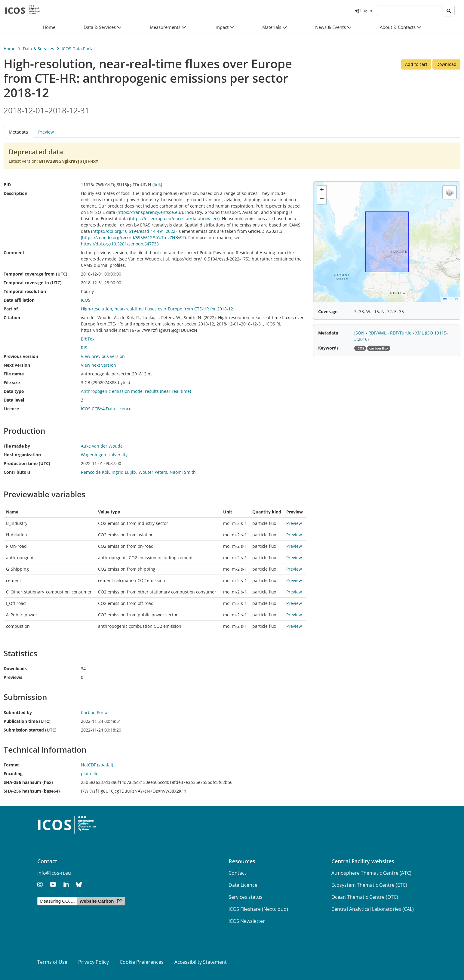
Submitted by (18, 712)
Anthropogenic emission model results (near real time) (136, 391)
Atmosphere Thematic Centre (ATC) (371, 873)
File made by (17, 446)
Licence (11, 409)
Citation (12, 317)
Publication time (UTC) (27, 721)
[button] (103, 27)
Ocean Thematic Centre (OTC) (365, 897)
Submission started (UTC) (30, 730)
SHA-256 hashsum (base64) (32, 791)
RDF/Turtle (401, 333)
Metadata (18, 132)
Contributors (17, 472)
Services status (246, 897)
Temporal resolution (25, 291)
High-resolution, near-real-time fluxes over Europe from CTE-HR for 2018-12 (157, 309)
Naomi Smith (183, 472)
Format (11, 765)
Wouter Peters (153, 472)
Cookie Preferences (142, 962)
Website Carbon (97, 901)
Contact (237, 873)
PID (7, 185)
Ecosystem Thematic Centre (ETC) (369, 885)
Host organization (22, 455)
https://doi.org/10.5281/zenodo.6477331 (121, 244)
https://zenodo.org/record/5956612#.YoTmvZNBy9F (133, 237)
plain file (90, 774)
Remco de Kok (95, 472)
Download (446, 64)
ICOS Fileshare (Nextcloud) (258, 909)
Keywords (328, 348)
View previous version (103, 356)
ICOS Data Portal (78, 49)
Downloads (15, 669)
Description (15, 193)
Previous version (21, 356)
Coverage (328, 311)
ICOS (86, 300)
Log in (364, 11)
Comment (14, 253)
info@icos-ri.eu (54, 873)
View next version (98, 365)
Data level (14, 400)
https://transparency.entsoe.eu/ (150, 212)
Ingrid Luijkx (124, 472)
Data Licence (243, 885)
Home (9, 49)
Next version (17, 365)
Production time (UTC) (27, 463)
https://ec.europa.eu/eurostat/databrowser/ (174, 219)
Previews (13, 677)
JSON (360, 333)
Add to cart (416, 64)
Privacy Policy (94, 962)
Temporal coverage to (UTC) (33, 283)
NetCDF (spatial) (97, 765)
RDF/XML (378, 333)
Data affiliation (19, 300)
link (157, 185)
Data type (14, 391)
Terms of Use (52, 962)
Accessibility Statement (201, 962)
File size (12, 382)
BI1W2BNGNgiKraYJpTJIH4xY (69, 161)
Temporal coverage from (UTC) (35, 274)
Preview (46, 132)
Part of (11, 309)
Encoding (13, 774)
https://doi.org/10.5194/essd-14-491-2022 (134, 231)
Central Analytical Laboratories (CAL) (373, 909)
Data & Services (38, 49)
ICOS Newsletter (247, 921)
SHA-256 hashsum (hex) (28, 782)
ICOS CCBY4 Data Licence (106, 409)
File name (14, 374)
